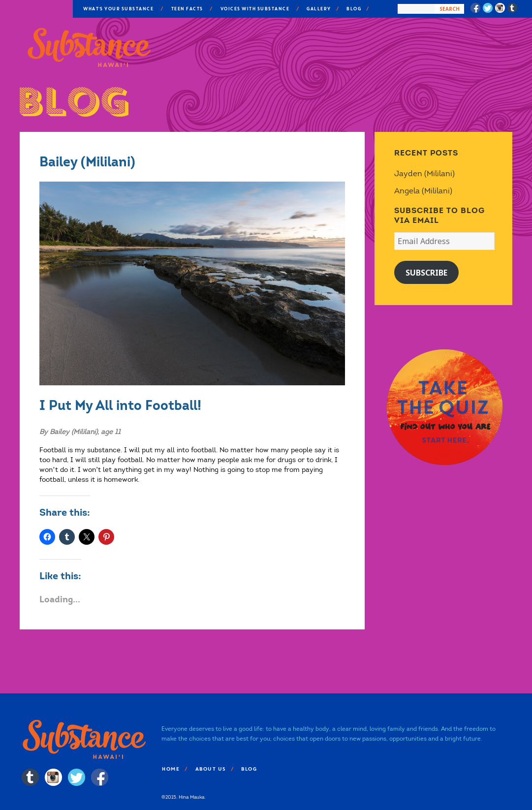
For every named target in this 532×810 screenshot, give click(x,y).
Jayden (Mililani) (424, 173)
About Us (210, 769)
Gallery (318, 9)
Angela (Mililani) (423, 191)
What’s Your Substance (118, 9)
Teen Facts (187, 9)
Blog (353, 9)
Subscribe (426, 273)
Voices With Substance (255, 9)
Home (170, 769)
